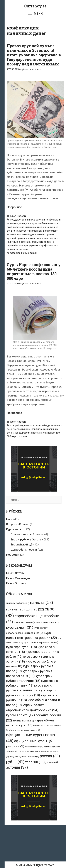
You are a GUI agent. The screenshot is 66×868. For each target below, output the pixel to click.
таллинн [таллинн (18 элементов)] (35, 762)
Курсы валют (15, 529)
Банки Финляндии (18, 578)
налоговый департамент (31, 234)
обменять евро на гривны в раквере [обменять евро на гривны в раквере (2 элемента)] (24, 730)
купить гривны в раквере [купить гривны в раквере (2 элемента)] (47, 623)
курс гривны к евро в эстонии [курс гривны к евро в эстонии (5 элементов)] (41, 643)
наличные (19, 227)
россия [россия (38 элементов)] (50, 756)
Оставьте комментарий (23, 253)
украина (33, 245)
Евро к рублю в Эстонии (27, 539)
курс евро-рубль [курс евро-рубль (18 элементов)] (21, 647)
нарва (18, 433)
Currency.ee (35, 6)
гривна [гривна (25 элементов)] (15, 609)
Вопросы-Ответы (18, 524)
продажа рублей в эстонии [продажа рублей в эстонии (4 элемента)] (24, 757)
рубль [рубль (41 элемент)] (15, 762)
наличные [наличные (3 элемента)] (28, 721)
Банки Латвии (15, 573)
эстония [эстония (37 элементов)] (17, 767)
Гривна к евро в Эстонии (27, 534)
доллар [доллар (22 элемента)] (35, 609)
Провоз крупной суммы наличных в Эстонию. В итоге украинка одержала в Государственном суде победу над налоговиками (34, 55)
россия (26, 433)
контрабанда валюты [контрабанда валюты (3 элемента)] (25, 622)
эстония (23, 249)
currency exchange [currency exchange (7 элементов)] (18, 603)
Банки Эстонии (16, 583)
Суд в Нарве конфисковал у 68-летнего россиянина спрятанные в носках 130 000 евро (34, 271)
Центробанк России (24, 550)
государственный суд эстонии (28, 220)
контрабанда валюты (22, 425)
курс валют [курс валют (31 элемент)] (20, 627)
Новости (22, 216)
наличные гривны (36, 227)
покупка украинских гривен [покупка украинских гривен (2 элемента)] (30, 751)
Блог (13, 216)
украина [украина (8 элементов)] (52, 762)
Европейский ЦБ (22, 544)
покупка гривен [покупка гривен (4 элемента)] (34, 747)
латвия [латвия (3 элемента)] (17, 721)
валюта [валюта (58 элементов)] (41, 603)
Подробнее (14, 207)
